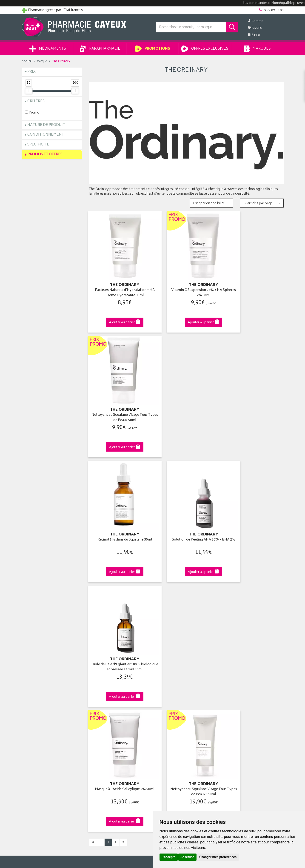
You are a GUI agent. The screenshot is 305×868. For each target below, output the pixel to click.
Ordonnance (98, 717)
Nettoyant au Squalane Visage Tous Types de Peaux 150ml (186, 518)
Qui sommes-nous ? (37, 685)
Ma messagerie (167, 712)
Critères (36, 101)
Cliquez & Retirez (52, 605)
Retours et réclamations (39, 706)
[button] (211, 203)
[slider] (29, 91)
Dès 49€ (119, 607)
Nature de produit (46, 125)
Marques (257, 49)
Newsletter (97, 712)
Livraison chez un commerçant (246, 696)
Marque (42, 61)
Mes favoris (164, 706)
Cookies (95, 744)
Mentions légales (101, 733)
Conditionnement (46, 135)
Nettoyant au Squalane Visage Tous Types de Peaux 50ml (253, 285)
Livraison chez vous (237, 690)
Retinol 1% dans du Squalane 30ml (119, 399)
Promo (32, 112)
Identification (165, 685)
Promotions (152, 49)
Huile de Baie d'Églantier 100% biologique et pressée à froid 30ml (253, 401)
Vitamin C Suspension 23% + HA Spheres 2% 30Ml (186, 285)
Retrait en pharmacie (238, 685)
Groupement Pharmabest (40, 690)
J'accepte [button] (169, 857)
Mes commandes (169, 696)
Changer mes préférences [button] (218, 857)
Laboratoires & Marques (106, 690)
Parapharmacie (100, 49)
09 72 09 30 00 (253, 605)
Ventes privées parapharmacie (111, 701)
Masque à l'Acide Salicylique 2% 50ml (119, 518)
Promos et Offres (45, 155)
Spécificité (38, 145)
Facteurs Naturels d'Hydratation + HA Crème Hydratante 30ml (119, 285)
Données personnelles (105, 738)
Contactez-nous (34, 701)
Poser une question (36, 696)
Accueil (27, 61)
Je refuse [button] (187, 857)
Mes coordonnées (169, 690)
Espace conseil (100, 706)
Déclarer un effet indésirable (109, 722)
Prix (31, 72)
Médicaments (48, 49)
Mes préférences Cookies (107, 749)
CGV (92, 728)
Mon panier (164, 701)
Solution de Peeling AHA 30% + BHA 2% (186, 401)
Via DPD (186, 605)
